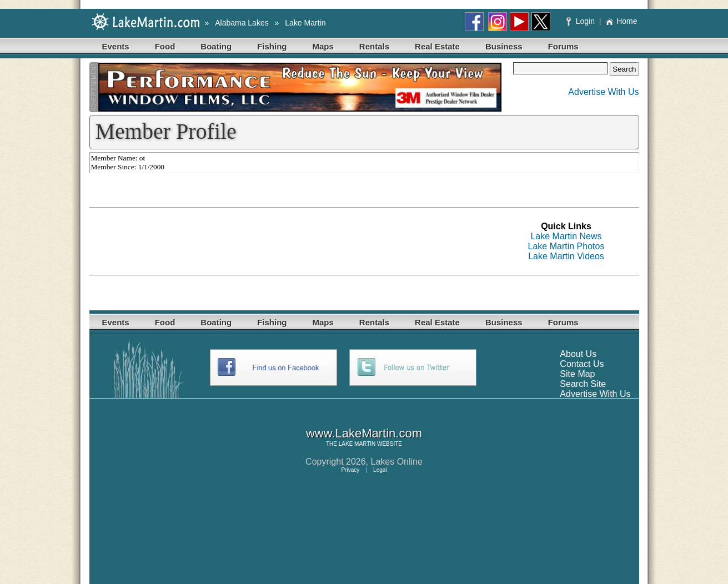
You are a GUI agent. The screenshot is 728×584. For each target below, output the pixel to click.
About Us (578, 354)
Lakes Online (397, 462)
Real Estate (437, 46)
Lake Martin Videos (566, 256)
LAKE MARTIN (357, 444)
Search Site (583, 384)
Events (116, 46)
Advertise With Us (603, 92)
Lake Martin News (566, 236)
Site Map (577, 374)
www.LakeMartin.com (364, 433)
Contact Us (582, 364)
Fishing (272, 46)
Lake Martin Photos (566, 246)
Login (582, 21)
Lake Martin (305, 23)
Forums (563, 46)
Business (504, 46)
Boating (216, 46)
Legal (380, 470)
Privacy (350, 470)
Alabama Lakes (242, 23)
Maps (323, 46)
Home (621, 21)
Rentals (374, 46)
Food (165, 46)
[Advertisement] (292, 241)
